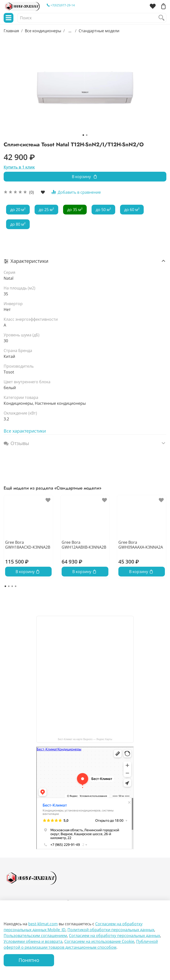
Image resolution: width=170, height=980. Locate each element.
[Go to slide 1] (83, 135)
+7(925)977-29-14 (61, 5)
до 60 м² (132, 210)
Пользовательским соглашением (35, 936)
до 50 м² (103, 210)
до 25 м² (46, 210)
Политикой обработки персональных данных (111, 930)
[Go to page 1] (5, 586)
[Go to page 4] (16, 586)
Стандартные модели (99, 31)
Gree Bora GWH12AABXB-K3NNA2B (84, 545)
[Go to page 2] (9, 586)
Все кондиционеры (43, 31)
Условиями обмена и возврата (33, 941)
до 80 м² (18, 224)
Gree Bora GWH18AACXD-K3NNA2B (28, 545)
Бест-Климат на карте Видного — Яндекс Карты (85, 739)
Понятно (29, 960)
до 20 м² (18, 210)
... (70, 31)
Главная (11, 31)
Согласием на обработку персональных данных (114, 936)
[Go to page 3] (12, 586)
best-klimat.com (43, 924)
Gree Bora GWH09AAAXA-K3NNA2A (141, 545)
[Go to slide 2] (87, 135)
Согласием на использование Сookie (99, 941)
